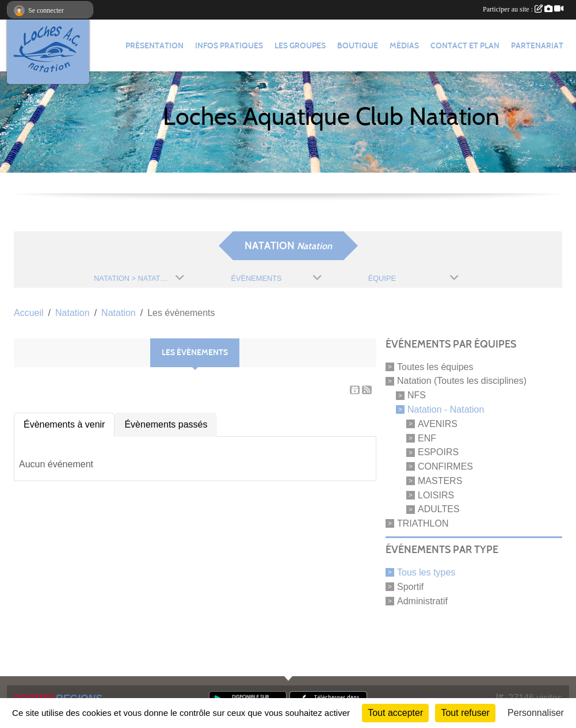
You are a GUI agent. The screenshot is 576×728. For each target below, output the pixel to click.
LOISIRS (436, 495)
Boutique (358, 46)
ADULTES (439, 509)
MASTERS (440, 481)
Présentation (155, 46)
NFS (417, 395)
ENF (427, 438)
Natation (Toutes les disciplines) (462, 381)
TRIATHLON (423, 523)
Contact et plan (465, 46)
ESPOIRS (438, 452)
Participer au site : (523, 9)
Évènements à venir (64, 424)
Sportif (410, 587)
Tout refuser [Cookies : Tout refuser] (465, 713)
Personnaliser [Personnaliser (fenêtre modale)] (536, 713)
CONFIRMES (445, 466)
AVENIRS (438, 424)
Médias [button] (404, 46)
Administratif (422, 601)
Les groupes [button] (300, 46)
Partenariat (537, 46)
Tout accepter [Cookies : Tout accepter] (395, 713)
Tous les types (426, 572)
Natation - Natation (446, 409)
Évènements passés (166, 424)
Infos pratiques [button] (229, 46)
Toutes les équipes (435, 366)
